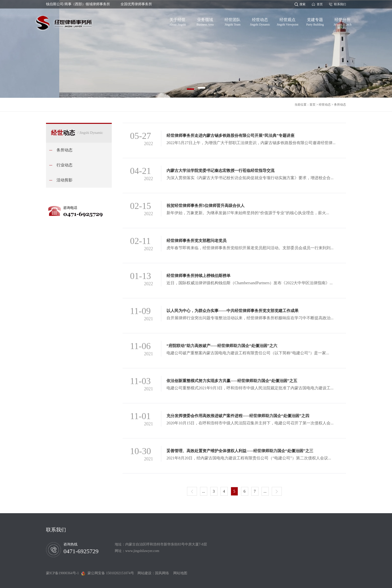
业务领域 (205, 21)
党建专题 (315, 21)
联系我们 (340, 4)
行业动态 (64, 165)
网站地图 (178, 573)
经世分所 (342, 21)
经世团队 (232, 21)
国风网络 (162, 573)
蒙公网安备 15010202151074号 (111, 573)
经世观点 (288, 21)
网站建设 (144, 573)
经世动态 (260, 21)
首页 (320, 4)
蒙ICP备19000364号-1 (64, 573)
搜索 (302, 4)
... (203, 491)
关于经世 (178, 21)
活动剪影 (64, 180)
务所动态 (340, 105)
